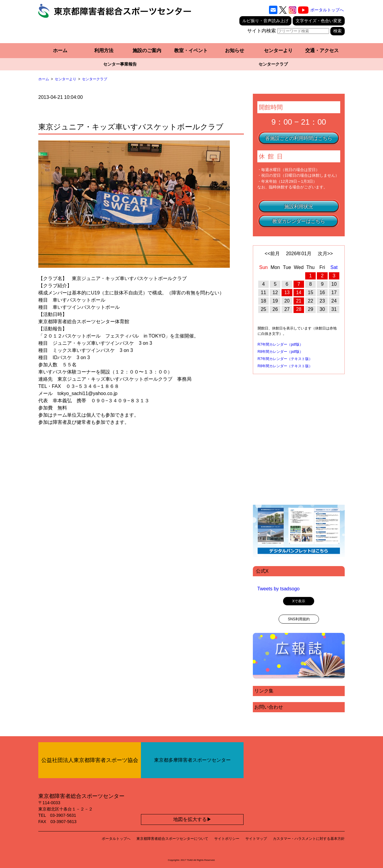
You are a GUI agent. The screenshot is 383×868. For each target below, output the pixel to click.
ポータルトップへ (327, 10)
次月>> (325, 254)
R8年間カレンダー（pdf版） (280, 352)
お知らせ (235, 50)
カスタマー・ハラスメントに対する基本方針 (309, 839)
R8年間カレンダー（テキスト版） (285, 366)
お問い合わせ (269, 707)
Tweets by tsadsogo (278, 589)
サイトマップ (256, 839)
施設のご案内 (147, 50)
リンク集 (264, 691)
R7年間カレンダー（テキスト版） (285, 359)
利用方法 (104, 50)
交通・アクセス (322, 50)
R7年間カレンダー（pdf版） (280, 344)
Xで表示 (299, 601)
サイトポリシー (227, 839)
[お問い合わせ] (273, 10)
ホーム (60, 50)
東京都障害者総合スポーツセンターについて (172, 839)
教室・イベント (191, 50)
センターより (278, 50)
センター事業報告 (120, 64)
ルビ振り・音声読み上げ (265, 21)
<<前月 (272, 254)
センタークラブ (273, 64)
